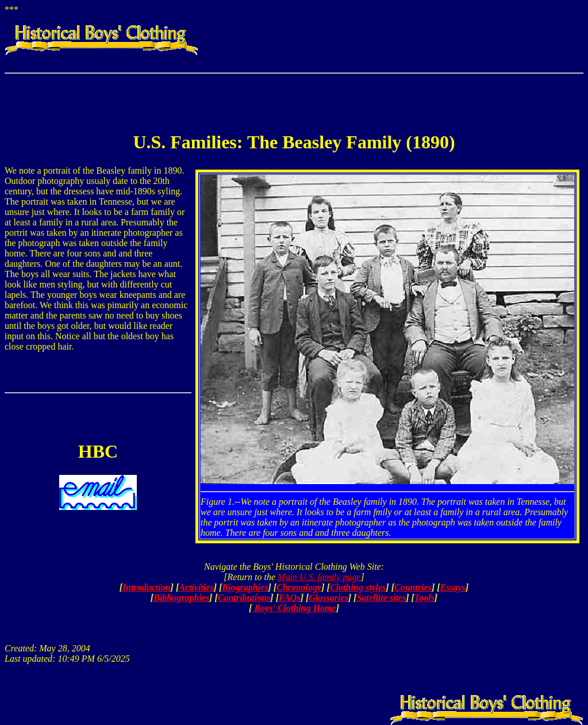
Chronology (299, 587)
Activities (196, 587)
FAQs (290, 598)
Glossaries (328, 598)
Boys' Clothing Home (294, 608)
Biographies (245, 587)
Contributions (244, 598)
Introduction (147, 587)
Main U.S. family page (319, 577)
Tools (424, 598)
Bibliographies (181, 598)
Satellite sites (381, 598)
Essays (453, 587)
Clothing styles (358, 587)
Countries (413, 587)
